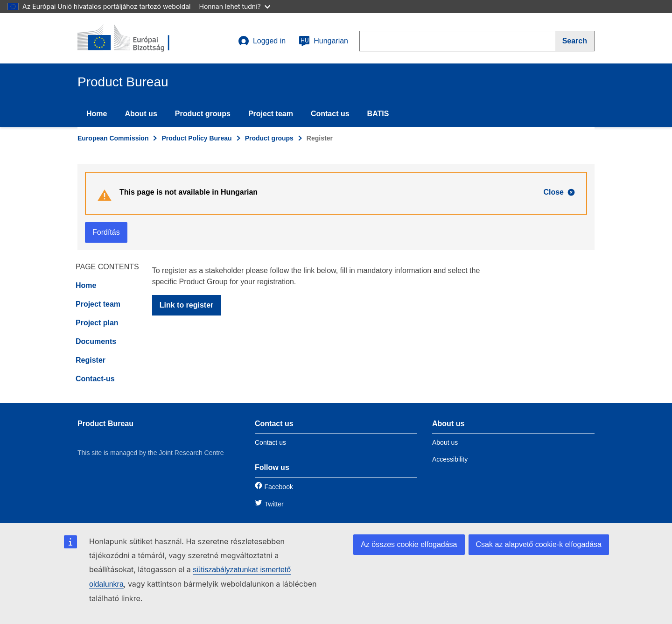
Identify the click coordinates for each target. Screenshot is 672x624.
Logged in (262, 41)
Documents (96, 341)
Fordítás (106, 232)
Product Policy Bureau (196, 138)
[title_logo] (134, 38)
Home (97, 114)
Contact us (330, 114)
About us (141, 114)
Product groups (203, 114)
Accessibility (450, 459)
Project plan (97, 323)
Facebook (278, 487)
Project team (271, 114)
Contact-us (95, 379)
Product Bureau (105, 424)
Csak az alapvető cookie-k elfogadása (539, 544)
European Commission (113, 138)
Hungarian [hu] (323, 41)
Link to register (187, 305)
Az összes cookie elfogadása (409, 544)
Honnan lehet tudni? (235, 6)
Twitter (274, 504)
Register (91, 360)
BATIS (378, 114)
